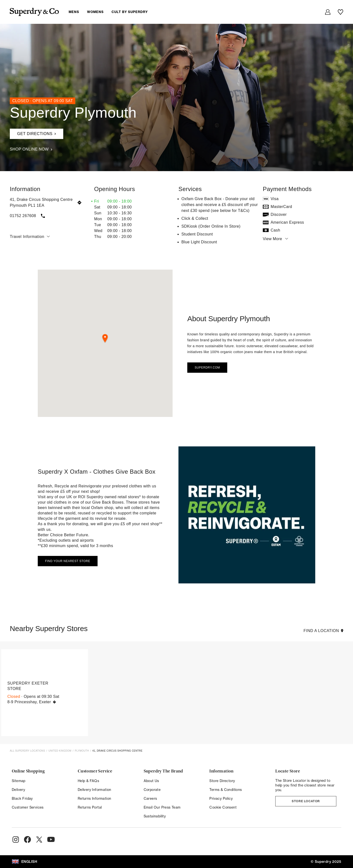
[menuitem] (112, 12)
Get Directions (33, 132)
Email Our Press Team (162, 807)
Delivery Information (95, 790)
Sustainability (155, 816)
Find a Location (323, 631)
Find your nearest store (68, 561)
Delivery (18, 790)
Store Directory (222, 781)
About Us (151, 781)
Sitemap (19, 781)
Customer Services (28, 807)
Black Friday (22, 798)
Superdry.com (207, 368)
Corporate (152, 790)
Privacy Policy (221, 798)
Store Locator (306, 801)
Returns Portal (90, 807)
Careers (150, 798)
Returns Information (95, 798)
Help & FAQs (88, 781)
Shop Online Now (31, 149)
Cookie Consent (223, 807)
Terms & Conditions (226, 790)
